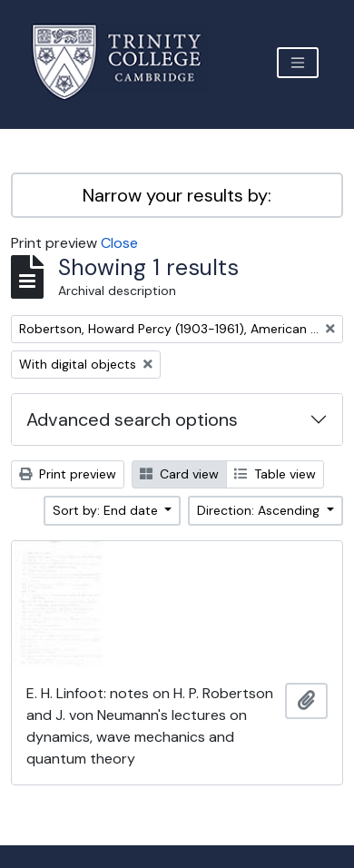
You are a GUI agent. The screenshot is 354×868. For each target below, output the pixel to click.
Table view (275, 474)
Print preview (68, 474)
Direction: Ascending (260, 510)
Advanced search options (132, 419)
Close (119, 243)
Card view (179, 474)
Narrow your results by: (177, 195)
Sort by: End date (107, 510)
